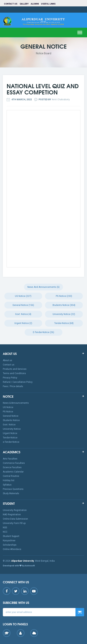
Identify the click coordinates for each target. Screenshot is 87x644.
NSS (5, 528)
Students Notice (11, 420)
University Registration (15, 510)
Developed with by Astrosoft (19, 566)
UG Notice (8, 407)
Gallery (24, 4)
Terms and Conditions (14, 373)
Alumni (35, 4)
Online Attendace (12, 549)
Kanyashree (9, 541)
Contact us (11, 4)
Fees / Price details (13, 386)
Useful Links (49, 4)
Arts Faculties (10, 459)
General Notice (11, 416)
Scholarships (10, 545)
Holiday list (9, 480)
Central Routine (11, 476)
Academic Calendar (13, 472)
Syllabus (7, 485)
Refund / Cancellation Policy (18, 382)
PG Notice (8, 412)
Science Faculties (12, 467)
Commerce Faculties (14, 463)
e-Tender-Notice (11, 442)
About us (7, 360)
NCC (5, 532)
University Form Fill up (14, 523)
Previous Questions (13, 489)
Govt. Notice (9, 425)
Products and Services (15, 369)
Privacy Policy (10, 378)
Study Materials (11, 493)
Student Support (11, 536)
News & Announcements (16, 403)
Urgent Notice (10, 433)
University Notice (12, 429)
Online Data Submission (15, 519)
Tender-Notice (10, 438)
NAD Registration (12, 515)
